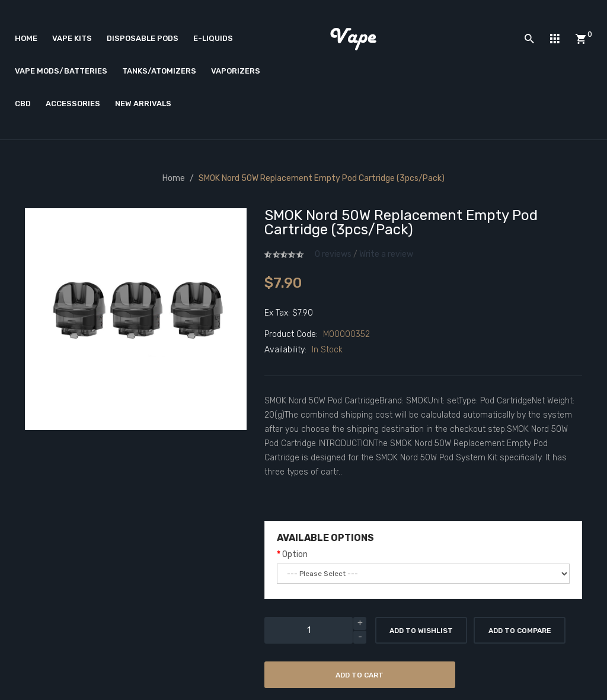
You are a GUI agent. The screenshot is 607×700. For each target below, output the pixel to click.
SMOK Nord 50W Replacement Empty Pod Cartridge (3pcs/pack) (322, 178)
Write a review (386, 254)
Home (174, 178)
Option (295, 554)
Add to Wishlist (421, 631)
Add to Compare (520, 631)
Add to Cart (360, 675)
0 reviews (333, 254)
